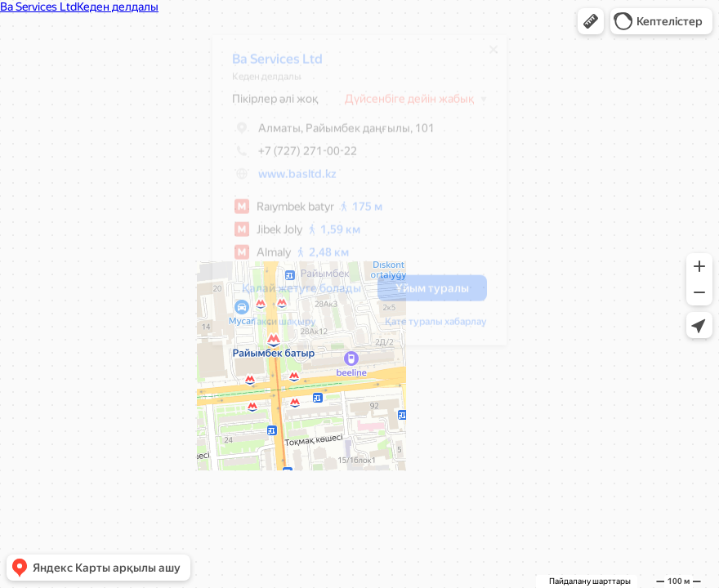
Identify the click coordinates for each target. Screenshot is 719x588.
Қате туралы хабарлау (428, 327)
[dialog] (351, 196)
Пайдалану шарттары (590, 581)
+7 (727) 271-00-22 (286, 157)
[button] (591, 21)
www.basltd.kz (289, 180)
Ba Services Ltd (269, 65)
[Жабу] (485, 56)
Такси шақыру (276, 327)
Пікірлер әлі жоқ (267, 105)
